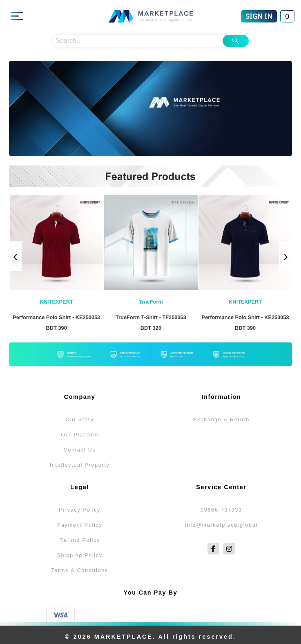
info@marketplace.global (221, 525)
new (150, 176)
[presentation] (16, 256)
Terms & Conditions (80, 570)
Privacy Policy (80, 510)
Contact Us (79, 450)
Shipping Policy (80, 555)
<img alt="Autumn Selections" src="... (151, 108)
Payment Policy (80, 525)
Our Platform (80, 435)
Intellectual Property (80, 465)
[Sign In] (259, 16)
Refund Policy (80, 540)
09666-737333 (221, 510)
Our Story (79, 419)
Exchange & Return (221, 419)
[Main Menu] (17, 16)
